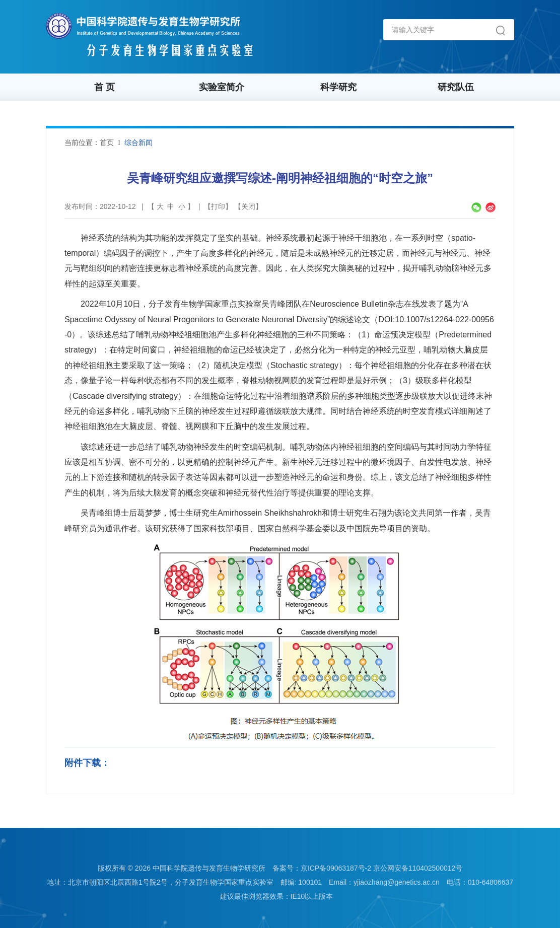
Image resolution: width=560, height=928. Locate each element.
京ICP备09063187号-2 (336, 868)
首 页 (104, 87)
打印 (218, 206)
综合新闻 (138, 142)
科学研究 (338, 87)
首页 (107, 142)
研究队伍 (456, 87)
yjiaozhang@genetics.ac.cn (397, 882)
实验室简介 (222, 87)
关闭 (248, 206)
